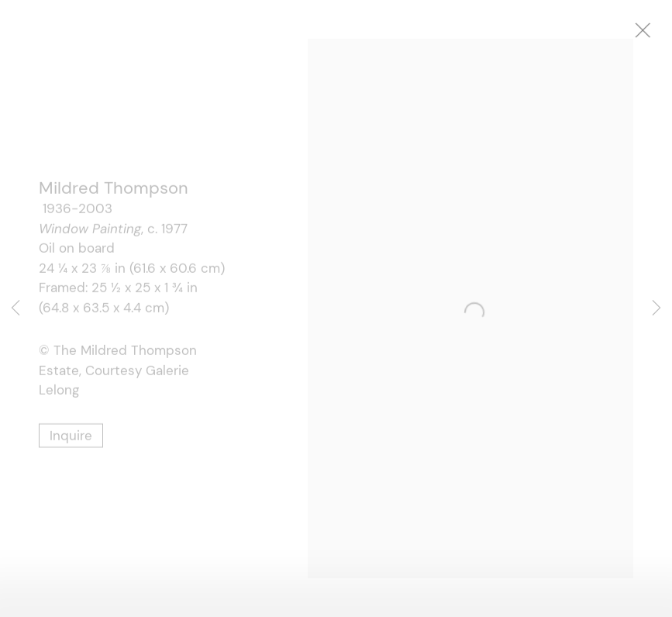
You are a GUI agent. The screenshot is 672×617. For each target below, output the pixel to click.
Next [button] (656, 308)
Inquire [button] (71, 439)
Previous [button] (16, 308)
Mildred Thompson (114, 192)
